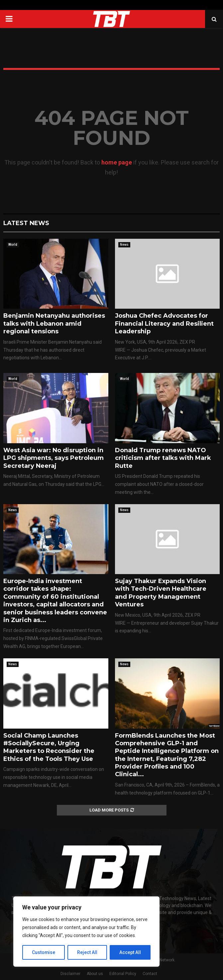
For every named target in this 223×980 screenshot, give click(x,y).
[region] (86, 932)
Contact (150, 974)
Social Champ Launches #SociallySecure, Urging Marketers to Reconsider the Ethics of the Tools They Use (49, 747)
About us (95, 974)
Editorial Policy (123, 974)
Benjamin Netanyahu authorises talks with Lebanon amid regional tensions (54, 324)
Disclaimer (70, 974)
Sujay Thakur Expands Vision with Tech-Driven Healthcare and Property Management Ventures (161, 593)
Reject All (88, 952)
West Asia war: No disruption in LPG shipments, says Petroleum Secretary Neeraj (54, 458)
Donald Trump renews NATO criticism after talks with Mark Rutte (163, 458)
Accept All (130, 952)
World (13, 245)
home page (117, 162)
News (124, 245)
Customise (44, 952)
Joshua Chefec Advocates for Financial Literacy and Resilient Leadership (164, 324)
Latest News (26, 223)
